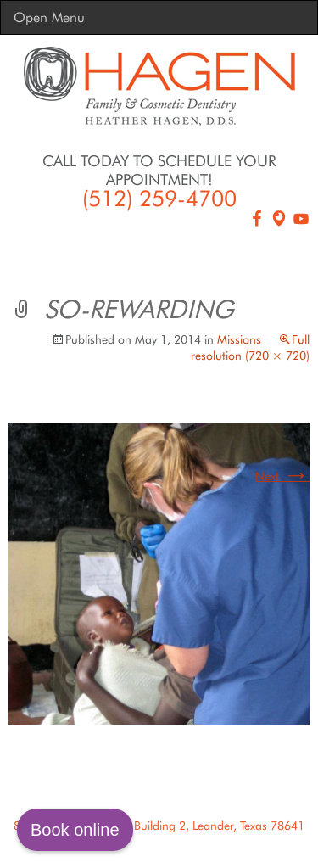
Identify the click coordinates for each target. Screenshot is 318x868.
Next (282, 476)
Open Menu (49, 17)
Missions (239, 339)
